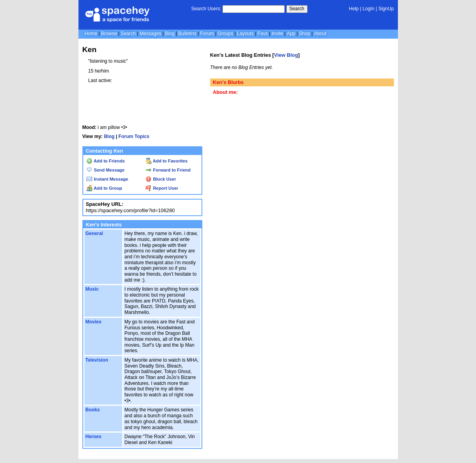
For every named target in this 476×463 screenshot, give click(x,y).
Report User (162, 188)
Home (91, 34)
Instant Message (107, 179)
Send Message (105, 170)
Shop (304, 34)
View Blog (286, 55)
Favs (263, 34)
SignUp (386, 9)
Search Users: (206, 9)
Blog (170, 34)
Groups (225, 34)
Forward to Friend (168, 170)
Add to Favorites (167, 161)
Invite (277, 34)
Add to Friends (106, 161)
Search (297, 9)
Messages (150, 34)
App (291, 34)
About (320, 34)
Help (354, 9)
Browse (109, 34)
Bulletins (187, 34)
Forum (207, 34)
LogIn (368, 9)
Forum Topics (134, 136)
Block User (161, 179)
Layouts (245, 34)
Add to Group (104, 188)
